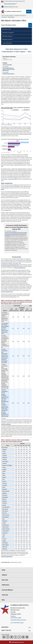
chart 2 (5, 134)
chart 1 (5, 98)
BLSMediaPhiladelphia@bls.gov (9, 74)
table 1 (29, 88)
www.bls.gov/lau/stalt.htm (20, 268)
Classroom (5, 595)
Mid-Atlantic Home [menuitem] (7, 29)
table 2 (3, 189)
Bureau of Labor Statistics (7, 16)
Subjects (4, 575)
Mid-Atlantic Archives (7, 40)
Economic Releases (7, 590)
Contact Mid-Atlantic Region (17, 623)
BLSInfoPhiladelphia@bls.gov (8, 68)
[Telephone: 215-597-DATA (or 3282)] (20, 617)
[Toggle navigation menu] (29, 12)
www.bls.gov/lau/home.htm (7, 292)
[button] (30, 628)
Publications (6, 585)
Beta (3, 600)
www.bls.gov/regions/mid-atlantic (9, 69)
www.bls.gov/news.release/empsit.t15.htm (10, 265)
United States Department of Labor (10, 7)
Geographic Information (20, 16)
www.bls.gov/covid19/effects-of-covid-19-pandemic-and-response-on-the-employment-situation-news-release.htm (16, 234)
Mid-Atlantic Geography (8, 33)
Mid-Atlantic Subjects (7, 36)
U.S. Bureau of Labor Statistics (13, 11)
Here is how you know (10, 4)
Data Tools (5, 580)
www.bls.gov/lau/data (6, 424)
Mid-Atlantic (4, 17)
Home (4, 570)
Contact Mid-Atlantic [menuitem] (7, 43)
